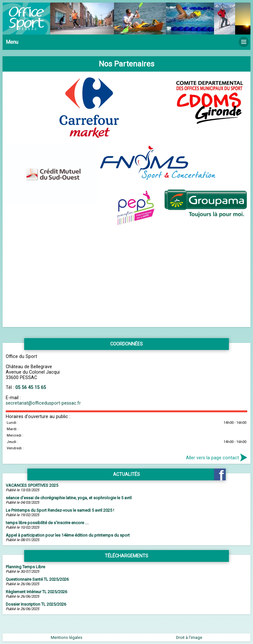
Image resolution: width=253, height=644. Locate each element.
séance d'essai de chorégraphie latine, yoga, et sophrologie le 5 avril (69, 498)
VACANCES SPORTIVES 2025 (32, 485)
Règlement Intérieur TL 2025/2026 (36, 592)
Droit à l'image (189, 637)
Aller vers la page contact (217, 457)
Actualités (126, 474)
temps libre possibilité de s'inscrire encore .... (47, 523)
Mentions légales (67, 637)
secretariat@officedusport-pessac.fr (43, 403)
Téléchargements (126, 556)
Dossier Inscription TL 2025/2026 (36, 604)
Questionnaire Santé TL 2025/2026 (37, 579)
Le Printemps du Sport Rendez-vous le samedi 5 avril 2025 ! (60, 510)
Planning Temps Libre (25, 567)
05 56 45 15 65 (31, 388)
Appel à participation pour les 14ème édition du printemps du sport (68, 535)
